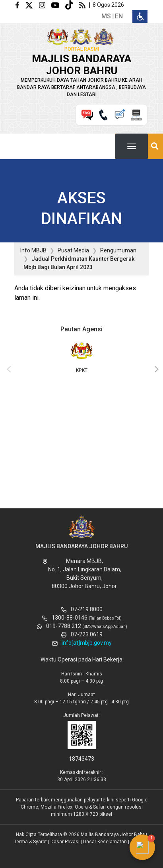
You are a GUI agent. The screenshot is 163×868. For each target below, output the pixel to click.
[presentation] (8, 370)
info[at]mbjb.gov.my (87, 643)
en (119, 16)
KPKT (81, 357)
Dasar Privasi (65, 842)
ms (106, 16)
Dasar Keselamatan (105, 842)
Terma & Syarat (30, 842)
